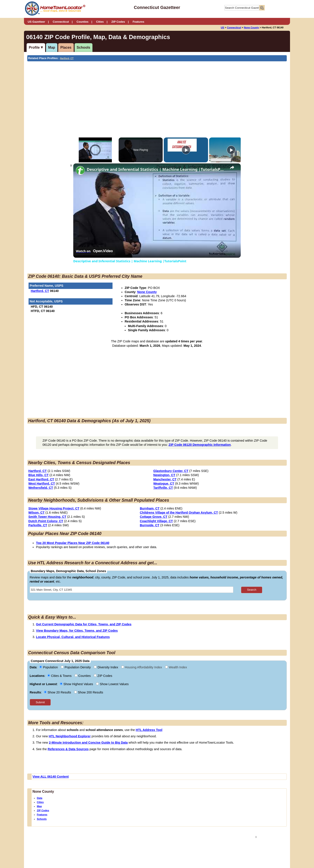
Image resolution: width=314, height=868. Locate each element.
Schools (84, 47)
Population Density (76, 667)
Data (40, 798)
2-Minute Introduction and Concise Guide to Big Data (88, 743)
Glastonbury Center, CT (171, 471)
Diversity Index (106, 667)
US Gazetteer (36, 22)
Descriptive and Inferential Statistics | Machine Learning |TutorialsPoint (156, 169)
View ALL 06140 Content (51, 777)
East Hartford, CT (41, 479)
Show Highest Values (77, 684)
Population (49, 667)
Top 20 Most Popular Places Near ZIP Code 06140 (73, 543)
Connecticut (61, 22)
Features (138, 22)
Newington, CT (164, 475)
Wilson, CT (36, 513)
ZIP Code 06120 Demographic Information (200, 445)
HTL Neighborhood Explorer (70, 736)
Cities (100, 22)
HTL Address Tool (149, 730)
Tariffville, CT (163, 488)
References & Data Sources (68, 749)
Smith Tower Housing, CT (47, 517)
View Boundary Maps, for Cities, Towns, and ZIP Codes (77, 631)
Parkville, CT (38, 525)
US (222, 27)
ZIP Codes (118, 22)
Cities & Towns (60, 676)
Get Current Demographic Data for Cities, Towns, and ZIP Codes (84, 624)
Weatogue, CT (164, 484)
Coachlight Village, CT (156, 521)
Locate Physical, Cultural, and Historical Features (73, 637)
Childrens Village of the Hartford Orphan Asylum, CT (179, 513)
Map (52, 47)
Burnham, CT (150, 508)
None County (251, 27)
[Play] (186, 150)
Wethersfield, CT (41, 488)
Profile (34, 47)
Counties (83, 22)
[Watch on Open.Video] (94, 251)
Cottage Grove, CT (154, 517)
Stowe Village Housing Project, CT (54, 508)
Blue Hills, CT (38, 475)
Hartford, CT (67, 58)
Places (66, 47)
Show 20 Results (58, 692)
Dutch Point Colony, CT (46, 521)
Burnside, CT (150, 525)
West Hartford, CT (42, 484)
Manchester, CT (165, 479)
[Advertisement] (121, 94)
